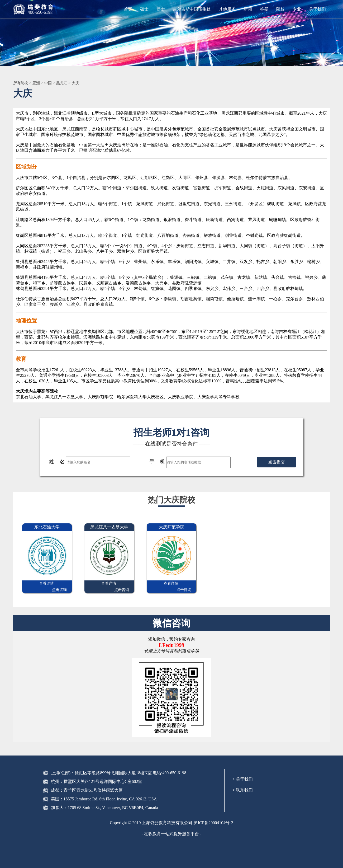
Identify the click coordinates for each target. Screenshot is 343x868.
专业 (297, 9)
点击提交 (277, 463)
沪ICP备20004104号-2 (213, 817)
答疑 (264, 9)
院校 (280, 9)
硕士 (144, 9)
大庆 (82, 83)
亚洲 (39, 83)
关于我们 (317, 9)
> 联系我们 (243, 784)
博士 (161, 9)
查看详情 (35, 584)
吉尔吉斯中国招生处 (192, 9)
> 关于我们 (243, 773)
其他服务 (227, 9)
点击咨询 (59, 584)
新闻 (248, 9)
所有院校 (22, 83)
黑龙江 (67, 83)
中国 (52, 83)
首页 (128, 9)
